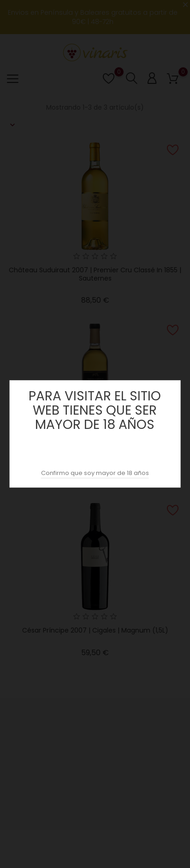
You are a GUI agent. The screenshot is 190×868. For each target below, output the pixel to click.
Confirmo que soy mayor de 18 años (95, 473)
